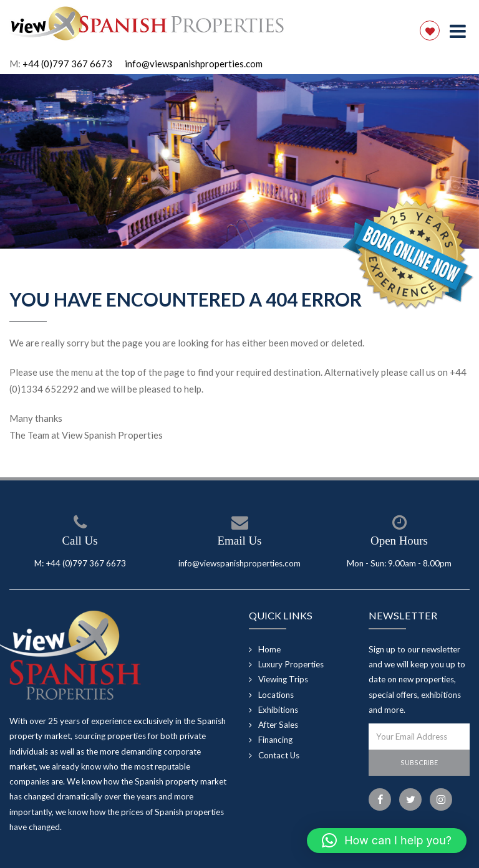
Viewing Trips (283, 679)
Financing (275, 740)
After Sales (278, 725)
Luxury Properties (291, 664)
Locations (276, 695)
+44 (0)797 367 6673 (67, 64)
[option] (239, 161)
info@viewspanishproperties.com (194, 64)
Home (269, 649)
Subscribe (419, 762)
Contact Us (279, 755)
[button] (387, 841)
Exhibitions (278, 710)
